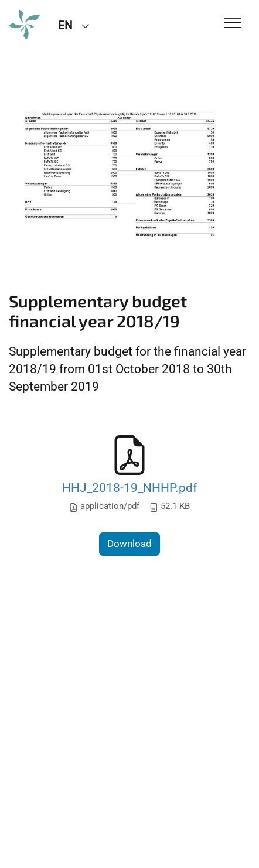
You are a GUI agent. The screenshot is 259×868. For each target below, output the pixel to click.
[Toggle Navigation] (233, 24)
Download (129, 544)
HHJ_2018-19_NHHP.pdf (129, 488)
